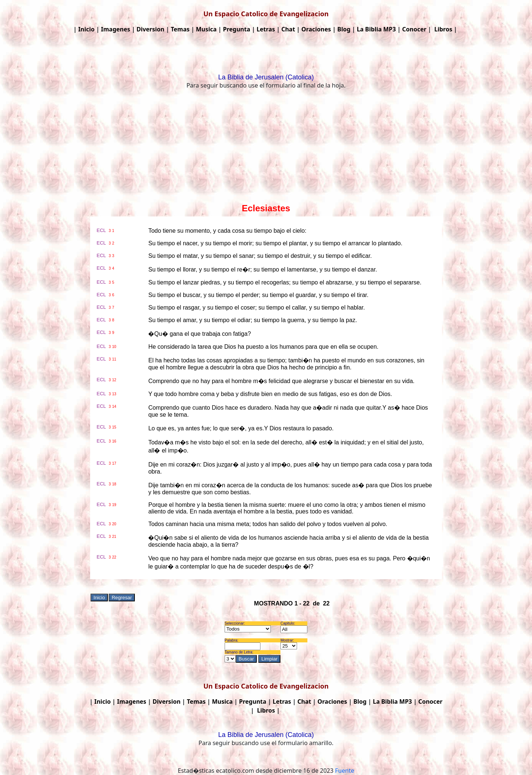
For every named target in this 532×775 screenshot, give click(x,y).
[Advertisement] (266, 148)
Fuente (345, 771)
